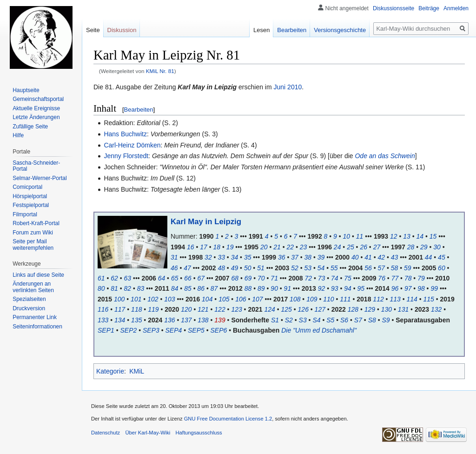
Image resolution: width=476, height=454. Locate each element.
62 (114, 278)
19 (230, 247)
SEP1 (106, 330)
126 (303, 309)
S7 (358, 320)
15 (433, 236)
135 (136, 320)
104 (207, 299)
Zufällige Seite (30, 127)
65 (175, 278)
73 (322, 278)
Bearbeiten (139, 110)
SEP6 (219, 330)
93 (335, 288)
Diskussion (122, 30)
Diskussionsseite (393, 8)
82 (128, 288)
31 (174, 257)
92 (322, 288)
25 (350, 247)
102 (153, 299)
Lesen (261, 30)
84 (175, 288)
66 (188, 278)
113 (395, 299)
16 (191, 247)
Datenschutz (106, 433)
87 (214, 288)
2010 (294, 87)
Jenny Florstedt (126, 156)
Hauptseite (26, 90)
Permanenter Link (35, 317)
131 (403, 309)
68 (235, 278)
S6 (344, 320)
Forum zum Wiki (33, 233)
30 (437, 247)
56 (368, 268)
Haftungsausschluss (199, 433)
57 (381, 268)
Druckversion (29, 308)
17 (204, 247)
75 (348, 278)
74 (335, 278)
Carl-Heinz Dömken (132, 145)
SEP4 (174, 330)
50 (248, 268)
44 (429, 257)
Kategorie (110, 371)
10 (347, 236)
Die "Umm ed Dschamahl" (319, 330)
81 (114, 288)
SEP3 (151, 330)
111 (345, 299)
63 (128, 278)
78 (408, 278)
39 (321, 257)
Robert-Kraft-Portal (36, 223)
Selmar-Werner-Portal (40, 178)
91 (288, 288)
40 (355, 257)
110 (328, 299)
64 (162, 278)
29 (424, 247)
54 (321, 268)
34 (235, 257)
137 (186, 320)
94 (348, 288)
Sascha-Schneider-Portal (36, 166)
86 (201, 288)
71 (274, 278)
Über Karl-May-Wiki (148, 433)
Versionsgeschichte (340, 30)
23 (304, 247)
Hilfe (18, 135)
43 (395, 257)
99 (434, 288)
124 (269, 309)
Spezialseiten (29, 299)
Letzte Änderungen (36, 117)
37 (295, 257)
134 (120, 320)
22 (290, 247)
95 (361, 288)
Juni (280, 87)
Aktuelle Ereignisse (36, 108)
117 (120, 309)
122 (220, 309)
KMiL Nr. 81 (160, 71)
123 (236, 309)
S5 (330, 320)
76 (382, 278)
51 (261, 268)
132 (436, 309)
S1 (275, 320)
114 (412, 299)
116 (103, 309)
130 (387, 309)
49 (235, 268)
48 (221, 268)
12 (394, 236)
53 (308, 268)
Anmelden (456, 8)
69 (248, 278)
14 (420, 236)
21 (277, 247)
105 (224, 299)
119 (153, 309)
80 (101, 288)
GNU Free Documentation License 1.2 (228, 419)
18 (217, 247)
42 (381, 257)
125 (287, 309)
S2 (289, 320)
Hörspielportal (30, 196)
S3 (303, 320)
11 (360, 236)
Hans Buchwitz (125, 134)
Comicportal (27, 187)
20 (264, 247)
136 (169, 320)
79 (421, 278)
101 (136, 299)
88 (248, 288)
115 (428, 299)
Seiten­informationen (37, 327)
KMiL (137, 371)
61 (101, 278)
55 (334, 268)
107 (257, 299)
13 (407, 236)
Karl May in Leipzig (206, 222)
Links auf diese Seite (38, 275)
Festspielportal (31, 205)
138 (203, 320)
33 (221, 257)
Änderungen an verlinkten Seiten (33, 287)
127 (320, 309)
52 (295, 268)
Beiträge (429, 8)
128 (353, 309)
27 (377, 247)
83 (141, 288)
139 (220, 320)
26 (364, 247)
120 (186, 309)
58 (395, 268)
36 (282, 257)
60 (442, 268)
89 (261, 288)
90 (274, 288)
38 (308, 257)
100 (119, 299)
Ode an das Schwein (385, 156)
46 (174, 268)
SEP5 (196, 330)
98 (421, 288)
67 (201, 278)
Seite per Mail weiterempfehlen (33, 245)
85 (188, 288)
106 (241, 299)
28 (411, 247)
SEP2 (129, 330)
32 (208, 257)
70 (261, 278)
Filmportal (25, 214)
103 (169, 299)
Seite (93, 30)
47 (187, 268)
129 (370, 309)
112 (378, 299)
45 (442, 257)
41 (368, 257)
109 (312, 299)
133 (103, 320)
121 (203, 309)
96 (395, 288)
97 (408, 288)
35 (248, 257)
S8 (372, 320)
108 (295, 299)
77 (395, 278)
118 (136, 309)
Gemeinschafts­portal (38, 99)
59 (408, 268)
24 (337, 247)
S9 (386, 320)
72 (308, 278)
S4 (316, 320)
